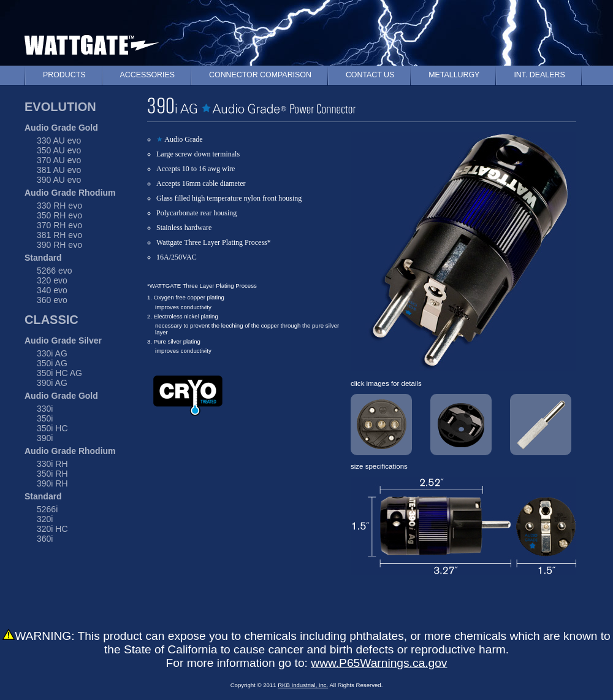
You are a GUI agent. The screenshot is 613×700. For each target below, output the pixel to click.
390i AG (52, 383)
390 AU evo (59, 180)
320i (45, 519)
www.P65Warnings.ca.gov (379, 663)
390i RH (52, 483)
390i (45, 438)
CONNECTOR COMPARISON (260, 75)
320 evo (52, 280)
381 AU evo (59, 170)
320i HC (52, 529)
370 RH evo (59, 225)
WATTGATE (92, 42)
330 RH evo (59, 206)
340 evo (52, 290)
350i (45, 418)
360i (45, 539)
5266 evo (55, 271)
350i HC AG (59, 373)
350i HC (52, 428)
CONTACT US (370, 75)
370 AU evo (59, 160)
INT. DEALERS (539, 75)
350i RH (52, 474)
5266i (47, 509)
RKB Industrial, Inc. (303, 685)
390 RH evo (59, 245)
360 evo (52, 300)
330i (45, 409)
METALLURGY (454, 75)
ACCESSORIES (148, 75)
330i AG (52, 353)
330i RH (52, 464)
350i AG (52, 363)
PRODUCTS (64, 75)
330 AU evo (59, 140)
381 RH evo (59, 235)
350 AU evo (59, 150)
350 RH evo (59, 215)
